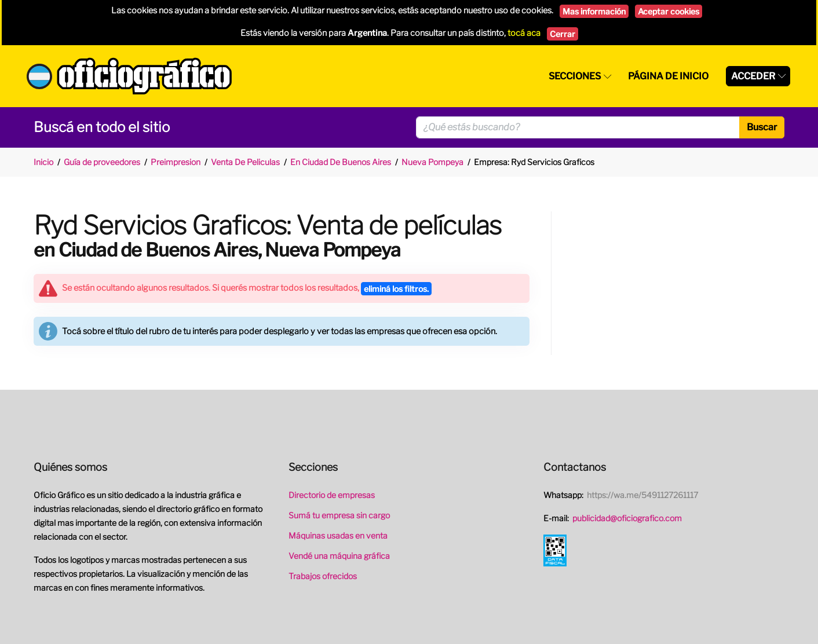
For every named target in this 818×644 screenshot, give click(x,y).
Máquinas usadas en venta (338, 535)
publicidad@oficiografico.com (627, 518)
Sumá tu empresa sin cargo (339, 515)
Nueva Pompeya (432, 162)
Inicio (43, 162)
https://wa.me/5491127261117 (642, 495)
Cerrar (563, 34)
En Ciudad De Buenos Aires (341, 162)
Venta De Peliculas (245, 162)
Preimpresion (176, 162)
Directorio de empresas (332, 495)
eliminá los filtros (396, 289)
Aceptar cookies (669, 11)
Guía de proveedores (102, 162)
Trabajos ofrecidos (323, 576)
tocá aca (524, 33)
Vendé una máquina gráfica (339, 556)
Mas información (594, 11)
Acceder (753, 76)
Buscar (762, 127)
